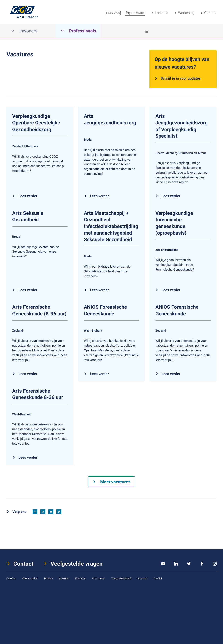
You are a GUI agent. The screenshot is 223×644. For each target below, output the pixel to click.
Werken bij (186, 13)
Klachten (80, 578)
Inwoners (24, 31)
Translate (135, 13)
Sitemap (142, 578)
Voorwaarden (30, 578)
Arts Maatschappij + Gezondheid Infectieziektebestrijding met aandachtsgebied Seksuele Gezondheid (111, 226)
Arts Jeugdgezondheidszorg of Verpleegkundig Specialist (181, 126)
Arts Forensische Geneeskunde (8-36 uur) (39, 310)
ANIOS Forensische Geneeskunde (105, 310)
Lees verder (28, 196)
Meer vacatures (115, 482)
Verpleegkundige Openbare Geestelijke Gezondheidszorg (36, 123)
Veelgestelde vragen (77, 564)
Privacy (49, 578)
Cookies (64, 578)
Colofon (11, 578)
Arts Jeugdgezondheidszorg (110, 119)
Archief (158, 578)
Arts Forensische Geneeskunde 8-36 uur (38, 394)
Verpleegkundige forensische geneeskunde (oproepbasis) (174, 223)
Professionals (78, 31)
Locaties (161, 13)
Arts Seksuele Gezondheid (28, 216)
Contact (210, 13)
